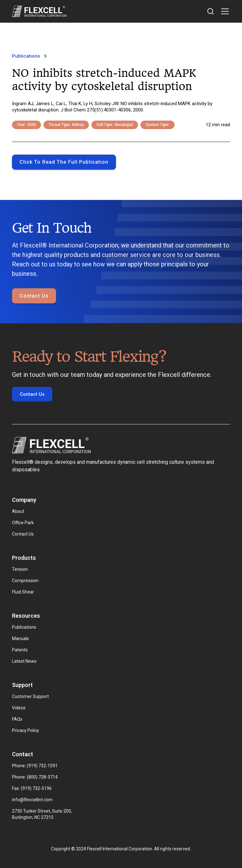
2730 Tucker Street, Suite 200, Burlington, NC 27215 (42, 814)
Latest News (24, 661)
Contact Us (34, 296)
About (18, 511)
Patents (20, 650)
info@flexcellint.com (32, 800)
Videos (19, 708)
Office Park (23, 523)
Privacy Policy (26, 730)
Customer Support (30, 696)
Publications (24, 627)
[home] (39, 11)
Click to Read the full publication (64, 162)
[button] (224, 11)
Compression (25, 581)
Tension (20, 569)
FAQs (17, 719)
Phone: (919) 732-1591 (35, 766)
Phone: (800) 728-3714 (35, 777)
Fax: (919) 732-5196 (32, 788)
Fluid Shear (23, 592)
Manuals (20, 638)
